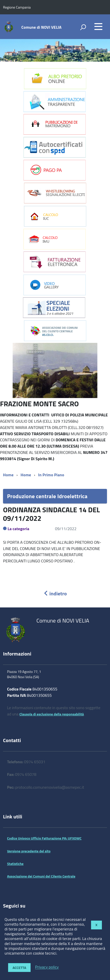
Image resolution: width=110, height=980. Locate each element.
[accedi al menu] (98, 26)
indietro (55, 593)
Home (8, 475)
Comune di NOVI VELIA (42, 27)
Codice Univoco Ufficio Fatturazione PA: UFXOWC (44, 838)
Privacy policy (47, 967)
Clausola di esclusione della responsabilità (52, 714)
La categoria (18, 529)
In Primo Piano (51, 475)
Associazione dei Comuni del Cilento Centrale (41, 876)
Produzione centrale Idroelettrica (47, 496)
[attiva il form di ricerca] (83, 27)
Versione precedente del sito (29, 851)
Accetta (19, 968)
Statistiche (15, 864)
